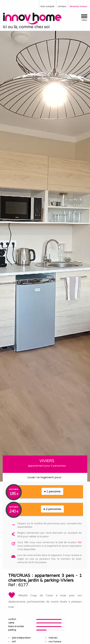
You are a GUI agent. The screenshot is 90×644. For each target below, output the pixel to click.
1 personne (52, 491)
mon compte (47, 6)
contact (62, 6)
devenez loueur (78, 6)
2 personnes (52, 509)
